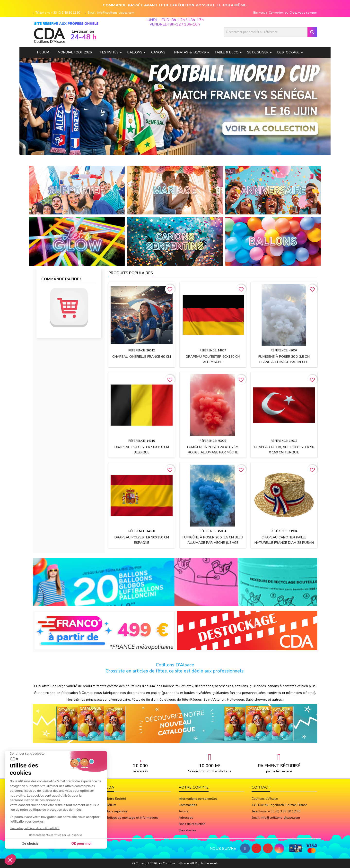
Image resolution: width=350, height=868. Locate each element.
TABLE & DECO (227, 52)
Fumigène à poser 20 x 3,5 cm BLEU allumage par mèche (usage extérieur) (213, 543)
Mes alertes (188, 830)
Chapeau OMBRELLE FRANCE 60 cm (142, 357)
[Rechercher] (270, 32)
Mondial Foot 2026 (75, 52)
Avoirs (184, 811)
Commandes (188, 805)
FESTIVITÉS (109, 52)
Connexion (276, 13)
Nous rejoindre (117, 811)
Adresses (186, 818)
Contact (261, 787)
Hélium (111, 805)
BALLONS (135, 52)
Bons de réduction (192, 824)
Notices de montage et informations (132, 818)
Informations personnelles (198, 799)
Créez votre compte (303, 13)
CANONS (158, 52)
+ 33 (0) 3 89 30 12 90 (66, 13)
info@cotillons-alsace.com (116, 13)
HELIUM (43, 52)
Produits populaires (131, 273)
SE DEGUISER (258, 52)
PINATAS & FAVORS (190, 52)
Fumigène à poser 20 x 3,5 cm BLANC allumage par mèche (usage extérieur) (284, 362)
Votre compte (194, 787)
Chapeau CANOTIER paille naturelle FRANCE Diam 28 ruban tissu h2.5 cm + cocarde (284, 543)
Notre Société (116, 799)
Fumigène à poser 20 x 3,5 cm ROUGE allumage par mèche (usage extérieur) (213, 452)
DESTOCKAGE (289, 52)
